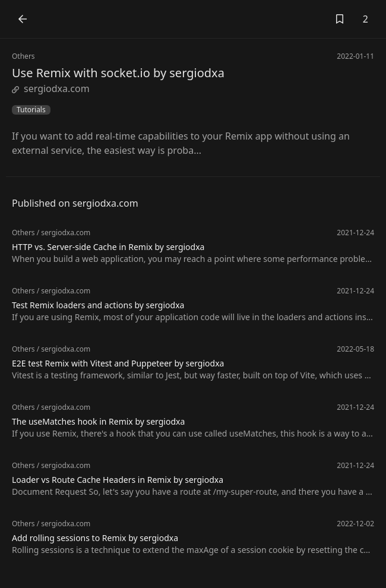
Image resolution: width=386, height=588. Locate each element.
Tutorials (31, 110)
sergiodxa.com (51, 88)
